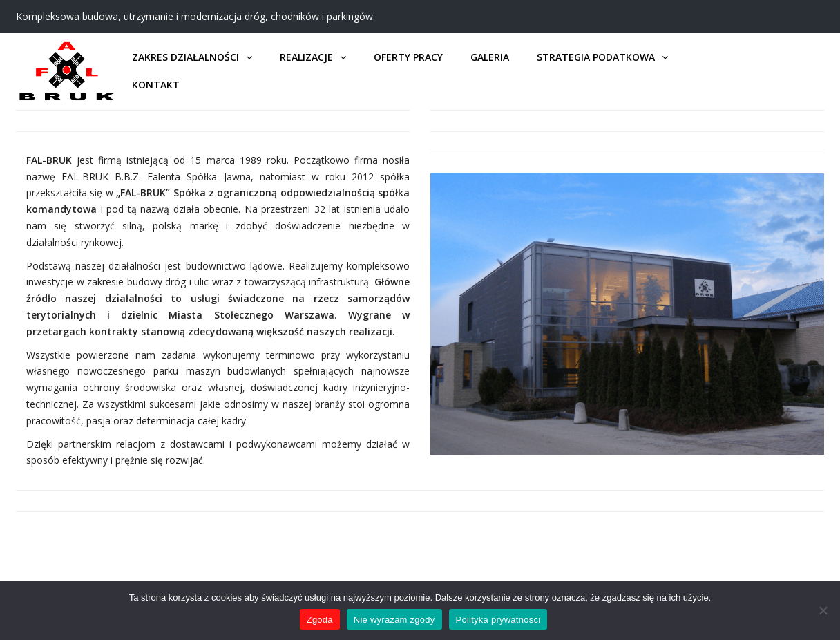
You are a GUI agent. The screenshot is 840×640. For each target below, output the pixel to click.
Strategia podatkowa (596, 57)
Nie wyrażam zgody (394, 620)
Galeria (490, 57)
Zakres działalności (185, 57)
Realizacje (306, 57)
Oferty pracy (408, 57)
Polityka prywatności (498, 620)
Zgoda (320, 620)
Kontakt (156, 85)
